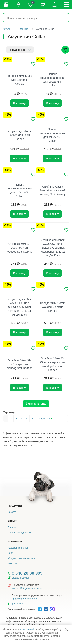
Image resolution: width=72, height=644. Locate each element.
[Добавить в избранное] (33, 64)
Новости (12, 563)
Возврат (12, 512)
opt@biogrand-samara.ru (25, 599)
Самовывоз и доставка (20, 533)
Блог (10, 553)
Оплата (12, 527)
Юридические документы (21, 558)
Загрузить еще (36, 404)
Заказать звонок (21, 578)
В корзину (53, 103)
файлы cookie (28, 629)
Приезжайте (17, 603)
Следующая (43, 419)
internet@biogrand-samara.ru (27, 588)
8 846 (27, 573)
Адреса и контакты (18, 548)
